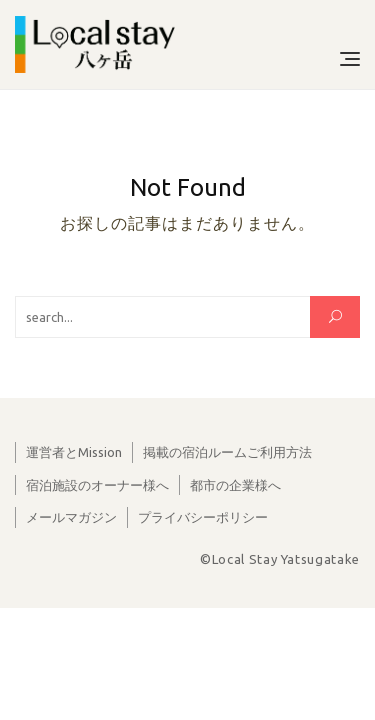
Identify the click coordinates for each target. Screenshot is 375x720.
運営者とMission (74, 452)
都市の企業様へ (235, 485)
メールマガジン (71, 517)
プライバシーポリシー (203, 517)
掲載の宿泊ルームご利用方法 (227, 452)
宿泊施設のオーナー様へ (97, 485)
